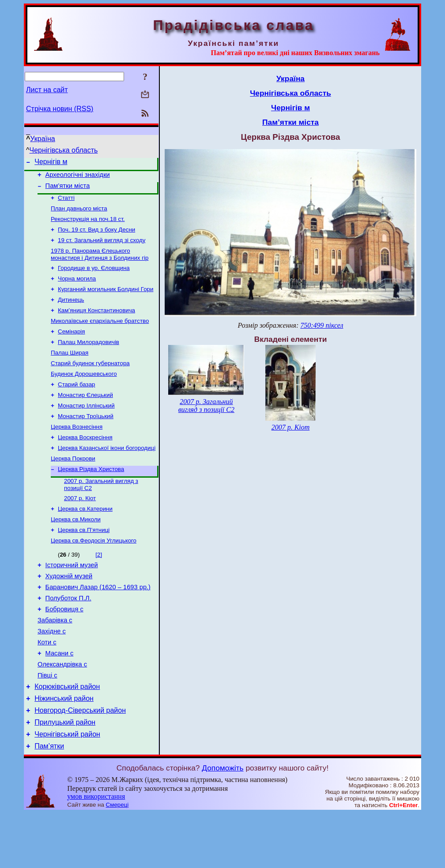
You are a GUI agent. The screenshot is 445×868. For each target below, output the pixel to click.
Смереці (117, 859)
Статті (66, 203)
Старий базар (77, 404)
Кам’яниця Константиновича (96, 324)
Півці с (47, 722)
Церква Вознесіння (77, 450)
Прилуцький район (65, 774)
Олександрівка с (62, 710)
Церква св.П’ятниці (84, 561)
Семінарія (72, 347)
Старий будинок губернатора (90, 381)
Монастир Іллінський (86, 427)
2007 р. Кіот (80, 527)
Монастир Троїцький (86, 439)
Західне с (52, 673)
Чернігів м (51, 163)
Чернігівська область (64, 150)
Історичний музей (72, 599)
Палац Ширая (70, 370)
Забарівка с (55, 660)
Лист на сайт (47, 90)
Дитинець (71, 312)
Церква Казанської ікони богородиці (107, 473)
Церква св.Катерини (85, 538)
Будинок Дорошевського (84, 393)
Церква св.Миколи (76, 550)
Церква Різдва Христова (91, 496)
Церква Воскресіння (85, 462)
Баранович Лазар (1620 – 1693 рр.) (98, 623)
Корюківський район (67, 735)
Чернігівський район (67, 788)
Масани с (60, 697)
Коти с (47, 685)
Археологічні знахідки (78, 177)
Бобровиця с (64, 648)
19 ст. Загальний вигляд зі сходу (102, 249)
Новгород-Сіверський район (80, 761)
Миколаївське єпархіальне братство (100, 335)
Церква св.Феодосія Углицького (94, 573)
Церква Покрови (73, 485)
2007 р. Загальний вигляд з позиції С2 (206, 406)
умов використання (96, 851)
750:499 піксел (322, 325)
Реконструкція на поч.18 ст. (88, 226)
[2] (99, 587)
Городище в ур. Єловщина (94, 278)
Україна (42, 139)
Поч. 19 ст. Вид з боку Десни (96, 237)
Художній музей (69, 611)
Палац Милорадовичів (89, 358)
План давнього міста (79, 214)
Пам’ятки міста (68, 190)
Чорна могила (77, 290)
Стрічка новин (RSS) (60, 109)
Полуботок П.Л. (68, 636)
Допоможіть (222, 823)
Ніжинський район (64, 748)
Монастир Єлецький (85, 416)
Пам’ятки (49, 801)
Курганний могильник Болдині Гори (106, 301)
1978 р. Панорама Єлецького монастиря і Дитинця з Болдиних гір (100, 264)
